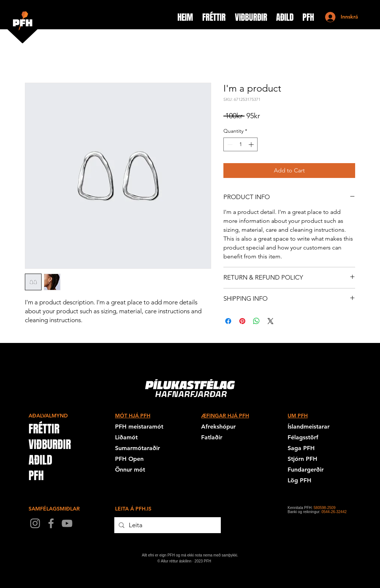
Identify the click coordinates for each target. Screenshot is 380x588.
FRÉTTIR (44, 429)
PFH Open (129, 459)
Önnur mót (130, 470)
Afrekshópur (218, 427)
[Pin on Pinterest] (242, 321)
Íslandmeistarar (309, 427)
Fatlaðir (212, 437)
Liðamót (126, 437)
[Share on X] (271, 321)
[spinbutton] (240, 144)
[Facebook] (51, 523)
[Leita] (167, 525)
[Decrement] (229, 144)
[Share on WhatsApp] (256, 321)
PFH (36, 476)
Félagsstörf (303, 437)
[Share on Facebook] (228, 321)
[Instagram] (35, 523)
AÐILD (40, 460)
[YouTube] (67, 523)
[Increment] (252, 144)
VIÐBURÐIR (50, 445)
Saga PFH (301, 448)
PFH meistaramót (139, 427)
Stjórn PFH (302, 459)
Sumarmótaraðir (137, 448)
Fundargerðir (306, 470)
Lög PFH (299, 480)
